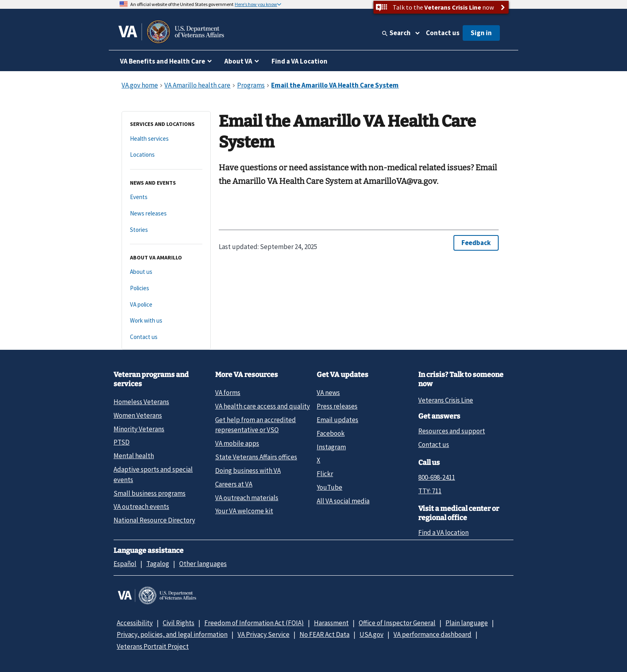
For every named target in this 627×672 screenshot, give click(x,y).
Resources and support (452, 431)
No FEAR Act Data (324, 634)
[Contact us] (166, 337)
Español (125, 564)
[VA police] (166, 305)
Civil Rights (179, 623)
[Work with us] (166, 321)
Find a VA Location (300, 61)
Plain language (467, 623)
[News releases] (166, 214)
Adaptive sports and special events (153, 474)
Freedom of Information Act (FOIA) (254, 623)
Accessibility (135, 623)
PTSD (122, 442)
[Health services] (166, 139)
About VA (238, 61)
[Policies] (166, 288)
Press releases (337, 406)
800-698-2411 (437, 477)
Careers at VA (234, 484)
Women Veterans (138, 415)
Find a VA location (443, 532)
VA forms (228, 393)
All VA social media (343, 501)
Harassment (331, 623)
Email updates (337, 420)
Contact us (443, 33)
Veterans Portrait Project (153, 646)
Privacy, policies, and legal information (172, 634)
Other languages (203, 564)
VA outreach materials (247, 498)
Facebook (331, 433)
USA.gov (371, 634)
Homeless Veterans (141, 402)
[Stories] (166, 230)
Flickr (325, 474)
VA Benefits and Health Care (163, 61)
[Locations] (166, 155)
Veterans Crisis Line (446, 400)
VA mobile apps (237, 443)
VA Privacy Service (264, 634)
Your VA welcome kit (244, 511)
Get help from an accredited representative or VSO (256, 425)
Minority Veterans (139, 429)
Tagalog (158, 564)
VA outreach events (141, 506)
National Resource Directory (154, 520)
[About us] (166, 272)
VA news (328, 393)
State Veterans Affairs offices (256, 457)
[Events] (166, 197)
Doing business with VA (248, 471)
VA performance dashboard (432, 634)
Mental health (134, 456)
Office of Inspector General (397, 623)
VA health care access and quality (263, 406)
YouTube (329, 487)
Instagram (331, 447)
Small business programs (150, 493)
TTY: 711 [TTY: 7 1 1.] (430, 491)
